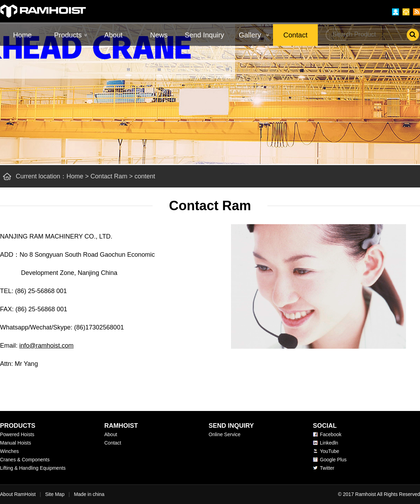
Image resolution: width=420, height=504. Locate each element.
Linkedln (329, 443)
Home (22, 35)
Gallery (250, 35)
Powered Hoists (17, 434)
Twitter (327, 468)
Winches (9, 451)
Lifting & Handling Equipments (33, 468)
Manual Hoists (16, 443)
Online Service (225, 434)
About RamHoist (18, 494)
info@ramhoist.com (46, 346)
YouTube (330, 451)
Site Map (55, 494)
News (159, 35)
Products (68, 35)
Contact (296, 35)
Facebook (331, 434)
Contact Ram (109, 176)
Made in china (89, 494)
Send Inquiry (204, 35)
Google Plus (333, 460)
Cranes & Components (25, 460)
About (113, 35)
